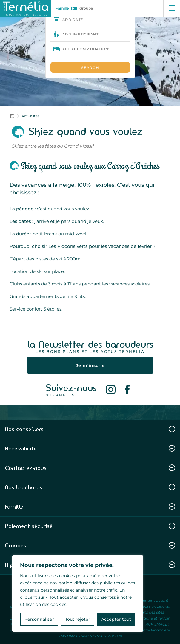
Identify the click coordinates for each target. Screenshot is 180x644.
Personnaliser (39, 619)
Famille (62, 8)
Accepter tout (116, 619)
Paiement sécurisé (90, 526)
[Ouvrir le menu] (172, 8)
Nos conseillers (90, 429)
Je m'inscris (90, 365)
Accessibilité (90, 448)
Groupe (86, 8)
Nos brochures (90, 487)
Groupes (90, 545)
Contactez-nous (90, 468)
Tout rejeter (78, 619)
